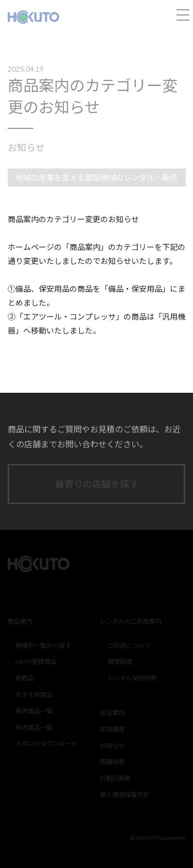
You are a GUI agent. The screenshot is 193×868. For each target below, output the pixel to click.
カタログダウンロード (46, 744)
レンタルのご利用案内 (131, 621)
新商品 (25, 678)
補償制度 (120, 662)
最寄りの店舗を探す (97, 484)
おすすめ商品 (34, 695)
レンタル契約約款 (132, 678)
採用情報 (112, 729)
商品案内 (20, 621)
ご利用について (129, 646)
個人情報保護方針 (125, 795)
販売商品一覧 (34, 711)
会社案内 (112, 713)
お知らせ (26, 147)
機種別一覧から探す (43, 646)
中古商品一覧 (34, 728)
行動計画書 (115, 778)
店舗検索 (112, 762)
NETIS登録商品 (36, 662)
